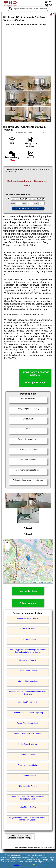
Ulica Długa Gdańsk (28, 755)
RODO (17, 865)
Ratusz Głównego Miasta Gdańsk (28, 734)
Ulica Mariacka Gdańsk (28, 787)
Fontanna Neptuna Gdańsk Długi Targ (28, 713)
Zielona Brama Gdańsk (28, 671)
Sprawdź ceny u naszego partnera (35, 374)
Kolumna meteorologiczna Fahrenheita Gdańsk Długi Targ (28, 693)
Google (48, 855)
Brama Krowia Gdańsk (28, 640)
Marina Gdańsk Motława (28, 745)
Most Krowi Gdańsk (28, 629)
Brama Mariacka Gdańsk (28, 766)
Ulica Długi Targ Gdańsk (28, 703)
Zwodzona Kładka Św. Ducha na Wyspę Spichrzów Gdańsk (28, 798)
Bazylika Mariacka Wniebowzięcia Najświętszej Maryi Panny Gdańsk (28, 819)
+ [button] (7, 543)
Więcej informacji (35, 383)
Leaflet (35, 583)
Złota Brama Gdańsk (28, 776)
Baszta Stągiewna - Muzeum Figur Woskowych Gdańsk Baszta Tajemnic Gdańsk (28, 651)
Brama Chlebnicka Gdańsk (28, 724)
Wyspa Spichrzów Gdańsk (28, 619)
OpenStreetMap (46, 583)
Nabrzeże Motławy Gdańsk (28, 682)
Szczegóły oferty (28, 592)
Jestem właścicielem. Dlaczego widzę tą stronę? (19, 837)
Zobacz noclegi (28, 604)
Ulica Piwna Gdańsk (28, 808)
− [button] (7, 548)
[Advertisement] (28, 51)
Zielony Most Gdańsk (28, 661)
